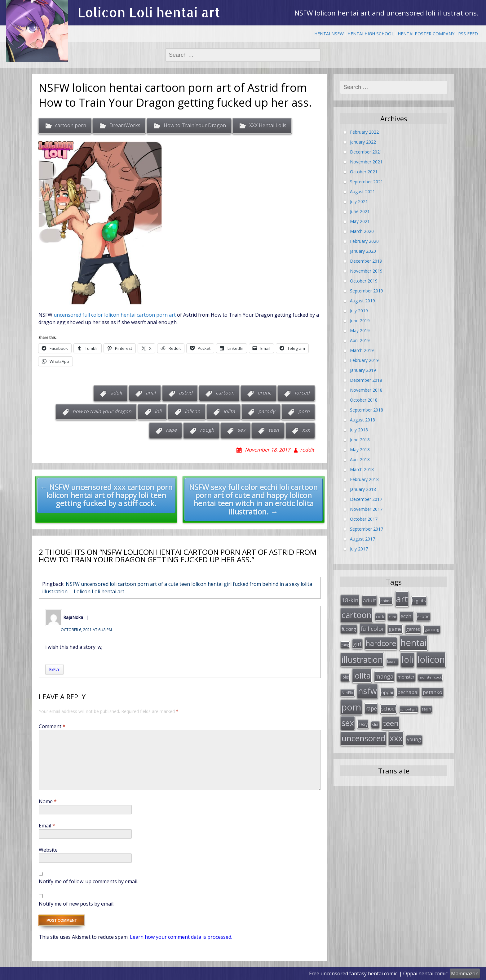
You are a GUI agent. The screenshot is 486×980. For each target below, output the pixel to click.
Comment (52, 726)
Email (47, 826)
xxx (306, 430)
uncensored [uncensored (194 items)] (363, 738)
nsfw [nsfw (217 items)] (367, 691)
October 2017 (364, 519)
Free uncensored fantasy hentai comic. (353, 973)
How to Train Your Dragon (195, 126)
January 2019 (363, 370)
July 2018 (359, 430)
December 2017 (366, 499)
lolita (229, 411)
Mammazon (465, 973)
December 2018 (366, 380)
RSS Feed (468, 34)
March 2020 (362, 231)
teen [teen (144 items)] (391, 723)
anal (151, 393)
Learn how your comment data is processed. (181, 937)
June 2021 (360, 211)
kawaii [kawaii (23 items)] (392, 661)
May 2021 (360, 221)
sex (241, 430)
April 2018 (360, 459)
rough (207, 430)
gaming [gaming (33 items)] (432, 629)
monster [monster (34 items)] (406, 677)
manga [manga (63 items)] (384, 676)
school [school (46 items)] (389, 709)
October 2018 (364, 400)
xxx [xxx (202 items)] (396, 738)
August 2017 (362, 539)
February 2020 (364, 241)
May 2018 (360, 450)
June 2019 (360, 321)
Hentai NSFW (329, 34)
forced (302, 393)
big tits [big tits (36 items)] (419, 601)
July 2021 (359, 201)
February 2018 (364, 479)
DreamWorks (125, 126)
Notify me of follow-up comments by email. (88, 881)
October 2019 (364, 281)
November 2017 (366, 509)
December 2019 (366, 261)
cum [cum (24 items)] (392, 617)
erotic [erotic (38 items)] (423, 616)
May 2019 (360, 330)
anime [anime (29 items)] (386, 601)
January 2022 (363, 142)
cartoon (225, 393)
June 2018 (360, 440)
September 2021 (367, 182)
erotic (264, 393)
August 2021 (362, 192)
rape (171, 430)
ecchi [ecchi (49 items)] (407, 616)
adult (116, 393)
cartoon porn (71, 126)
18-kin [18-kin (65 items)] (350, 600)
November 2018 (366, 390)
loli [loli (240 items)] (407, 659)
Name (48, 801)
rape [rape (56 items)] (371, 708)
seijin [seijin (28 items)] (426, 709)
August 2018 (362, 420)
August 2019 (362, 301)
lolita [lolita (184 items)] (362, 675)
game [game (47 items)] (395, 629)
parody (267, 411)
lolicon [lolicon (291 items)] (431, 659)
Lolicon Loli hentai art (149, 12)
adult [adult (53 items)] (369, 600)
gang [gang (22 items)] (345, 645)
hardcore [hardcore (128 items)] (381, 643)
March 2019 (362, 350)
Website (48, 850)
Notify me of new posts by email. (77, 904)
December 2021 (366, 152)
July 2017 (359, 549)
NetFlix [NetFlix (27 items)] (348, 693)
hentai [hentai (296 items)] (414, 643)
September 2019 (367, 291)
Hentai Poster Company (426, 34)
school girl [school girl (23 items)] (409, 709)
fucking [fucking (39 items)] (349, 629)
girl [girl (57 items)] (357, 644)
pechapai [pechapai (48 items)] (408, 692)
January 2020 (363, 251)
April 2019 (360, 340)
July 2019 (359, 311)
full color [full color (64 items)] (372, 629)
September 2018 (367, 410)
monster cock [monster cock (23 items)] (430, 677)
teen (274, 430)
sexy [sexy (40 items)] (363, 724)
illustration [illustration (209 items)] (362, 659)
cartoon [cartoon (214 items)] (357, 615)
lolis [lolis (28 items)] (345, 677)
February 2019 (364, 360)
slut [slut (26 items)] (375, 724)
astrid (186, 393)
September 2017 (367, 529)
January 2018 (363, 489)
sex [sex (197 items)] (348, 723)
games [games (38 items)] (413, 629)
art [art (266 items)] (402, 599)
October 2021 (364, 172)
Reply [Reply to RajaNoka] (54, 669)
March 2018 (362, 469)
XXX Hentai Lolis (268, 126)
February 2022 (364, 132)
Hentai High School (371, 34)
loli (158, 411)
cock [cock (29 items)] (380, 617)
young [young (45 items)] (414, 739)
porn (304, 411)
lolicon (192, 411)
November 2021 (366, 162)
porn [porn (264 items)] (351, 707)
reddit (307, 450)
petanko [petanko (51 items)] (433, 692)
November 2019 (366, 271)
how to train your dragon (102, 411)
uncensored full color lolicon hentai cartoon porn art (115, 315)
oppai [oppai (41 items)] (387, 692)
